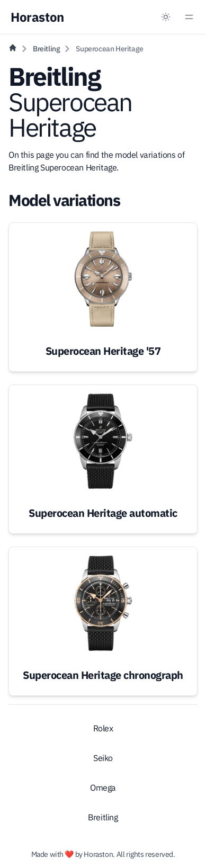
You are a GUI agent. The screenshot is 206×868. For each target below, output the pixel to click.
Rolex (103, 728)
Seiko (103, 758)
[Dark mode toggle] (166, 17)
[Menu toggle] (189, 17)
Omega (103, 788)
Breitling (46, 49)
